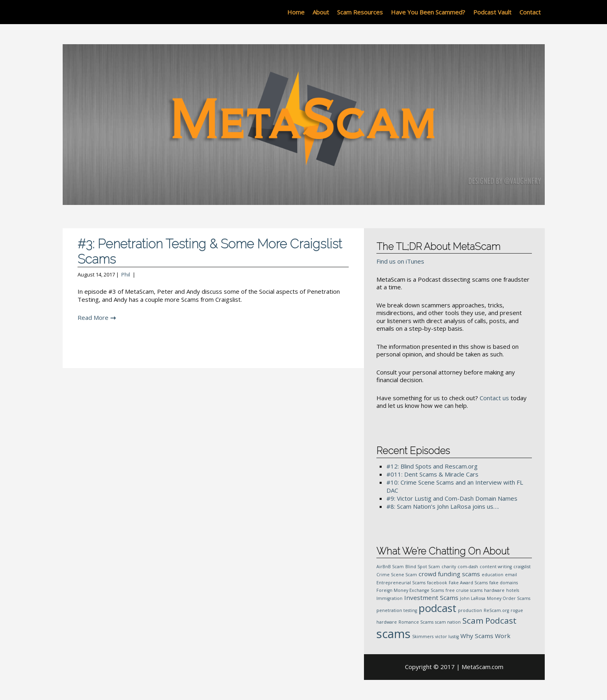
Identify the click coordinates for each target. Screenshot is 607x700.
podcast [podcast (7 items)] (437, 608)
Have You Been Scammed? (428, 12)
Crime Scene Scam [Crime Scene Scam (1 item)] (397, 575)
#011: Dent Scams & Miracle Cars (432, 474)
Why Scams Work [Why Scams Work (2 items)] (485, 636)
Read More (93, 317)
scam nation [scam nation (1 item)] (448, 622)
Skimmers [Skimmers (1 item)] (423, 637)
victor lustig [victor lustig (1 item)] (447, 637)
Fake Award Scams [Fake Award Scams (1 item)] (468, 583)
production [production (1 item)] (470, 610)
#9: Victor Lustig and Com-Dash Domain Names (452, 498)
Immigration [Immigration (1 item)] (389, 598)
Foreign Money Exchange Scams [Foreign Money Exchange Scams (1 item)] (410, 590)
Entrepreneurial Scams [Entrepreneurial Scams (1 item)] (401, 583)
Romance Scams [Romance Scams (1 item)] (416, 622)
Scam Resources (360, 12)
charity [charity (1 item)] (449, 567)
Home (296, 12)
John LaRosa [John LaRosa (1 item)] (473, 598)
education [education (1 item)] (493, 575)
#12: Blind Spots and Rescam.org (432, 466)
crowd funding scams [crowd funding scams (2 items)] (449, 574)
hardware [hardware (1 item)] (494, 590)
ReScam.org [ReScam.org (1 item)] (496, 610)
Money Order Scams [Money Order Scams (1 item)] (509, 598)
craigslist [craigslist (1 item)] (522, 567)
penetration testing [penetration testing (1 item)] (397, 610)
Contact (530, 12)
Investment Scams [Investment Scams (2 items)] (431, 598)
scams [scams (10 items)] (393, 634)
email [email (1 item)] (511, 575)
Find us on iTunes (400, 261)
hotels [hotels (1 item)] (513, 590)
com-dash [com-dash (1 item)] (468, 567)
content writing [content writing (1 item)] (496, 567)
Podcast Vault (492, 12)
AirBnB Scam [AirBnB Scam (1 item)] (390, 567)
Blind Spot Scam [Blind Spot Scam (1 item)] (423, 567)
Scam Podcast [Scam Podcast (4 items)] (489, 620)
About (321, 12)
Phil (126, 274)
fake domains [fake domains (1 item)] (504, 583)
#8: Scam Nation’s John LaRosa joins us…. (443, 506)
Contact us (494, 398)
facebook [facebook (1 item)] (437, 583)
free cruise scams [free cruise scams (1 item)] (464, 590)
